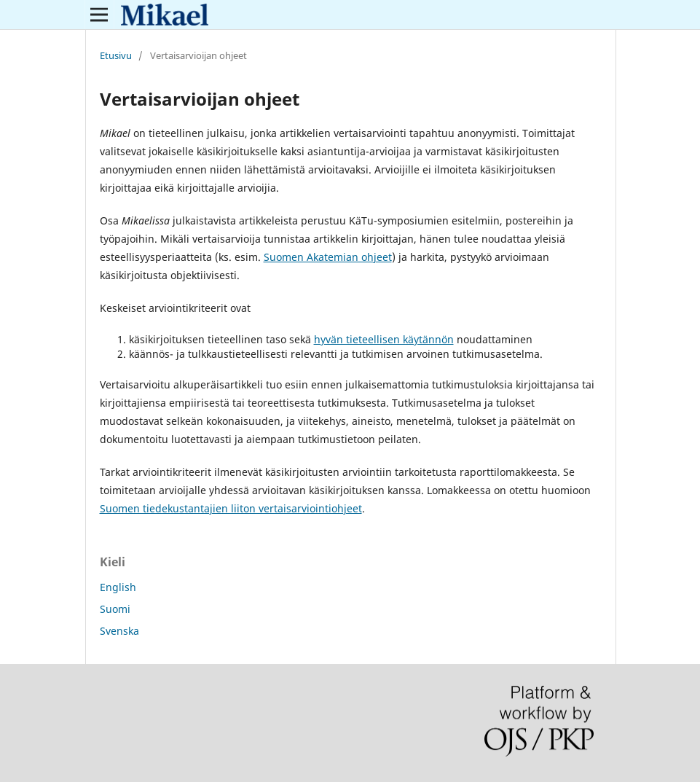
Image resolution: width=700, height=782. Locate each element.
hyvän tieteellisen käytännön (384, 339)
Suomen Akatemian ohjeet (328, 257)
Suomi (115, 609)
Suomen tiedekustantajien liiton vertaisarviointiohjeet (231, 508)
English (118, 587)
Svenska (119, 631)
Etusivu (116, 55)
